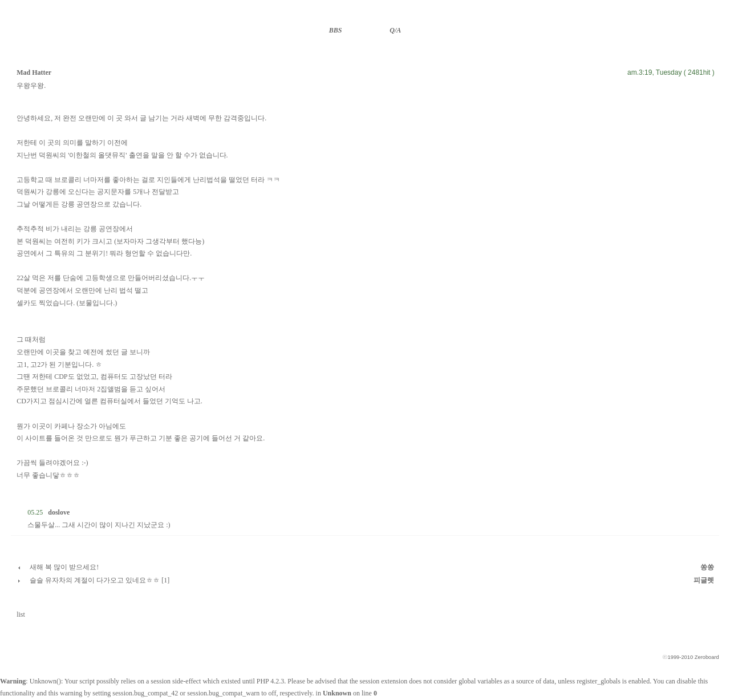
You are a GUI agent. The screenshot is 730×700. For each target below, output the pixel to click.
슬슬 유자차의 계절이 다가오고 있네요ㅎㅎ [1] (100, 580)
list (21, 614)
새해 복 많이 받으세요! (64, 567)
